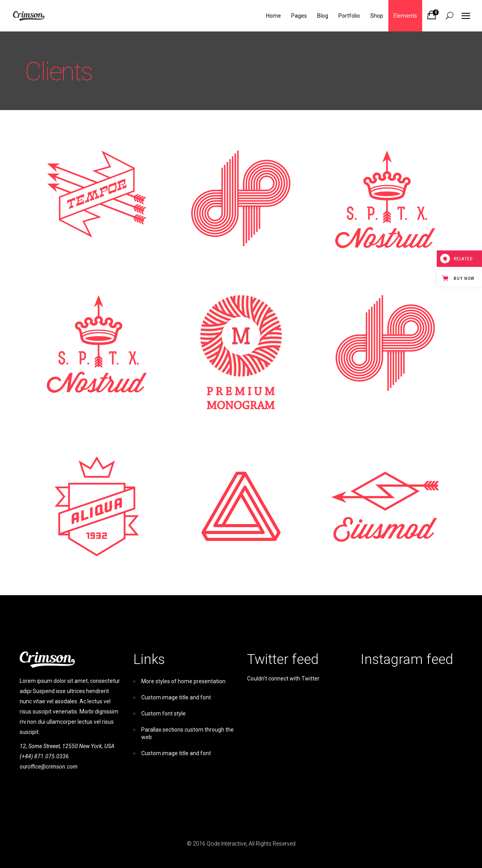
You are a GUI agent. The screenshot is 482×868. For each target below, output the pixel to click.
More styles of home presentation (183, 681)
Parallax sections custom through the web (187, 733)
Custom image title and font (176, 697)
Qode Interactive (226, 844)
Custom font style (163, 714)
